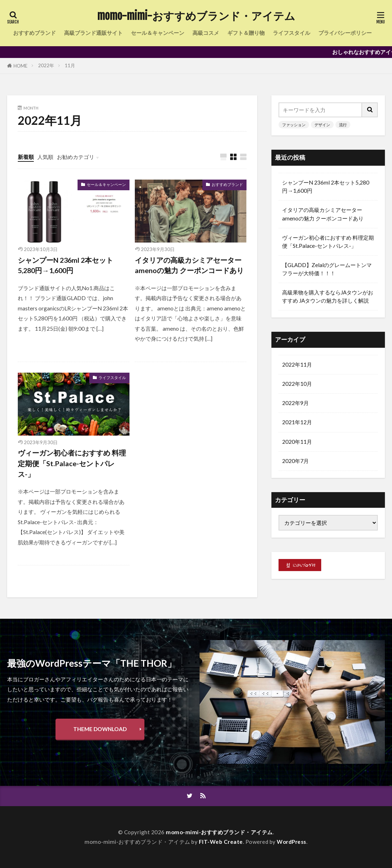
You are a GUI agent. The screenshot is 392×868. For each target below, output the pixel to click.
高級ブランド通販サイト (93, 33)
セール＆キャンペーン (158, 33)
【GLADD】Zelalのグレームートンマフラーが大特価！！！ (327, 269)
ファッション (294, 125)
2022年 (46, 65)
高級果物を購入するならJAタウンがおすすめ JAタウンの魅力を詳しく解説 (328, 296)
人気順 (45, 157)
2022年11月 (297, 364)
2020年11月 (297, 441)
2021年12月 (297, 422)
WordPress (292, 842)
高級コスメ (206, 33)
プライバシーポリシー (345, 33)
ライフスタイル (292, 33)
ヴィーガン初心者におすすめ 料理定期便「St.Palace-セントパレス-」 (72, 463)
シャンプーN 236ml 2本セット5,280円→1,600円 (65, 265)
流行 (343, 125)
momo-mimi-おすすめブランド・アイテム (196, 16)
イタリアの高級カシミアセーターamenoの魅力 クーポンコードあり (189, 265)
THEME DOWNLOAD (100, 729)
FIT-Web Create (221, 842)
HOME (20, 66)
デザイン (322, 125)
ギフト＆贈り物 (246, 33)
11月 (70, 65)
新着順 (26, 157)
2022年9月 (295, 403)
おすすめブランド (35, 33)
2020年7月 (295, 460)
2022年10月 (297, 383)
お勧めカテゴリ (76, 157)
